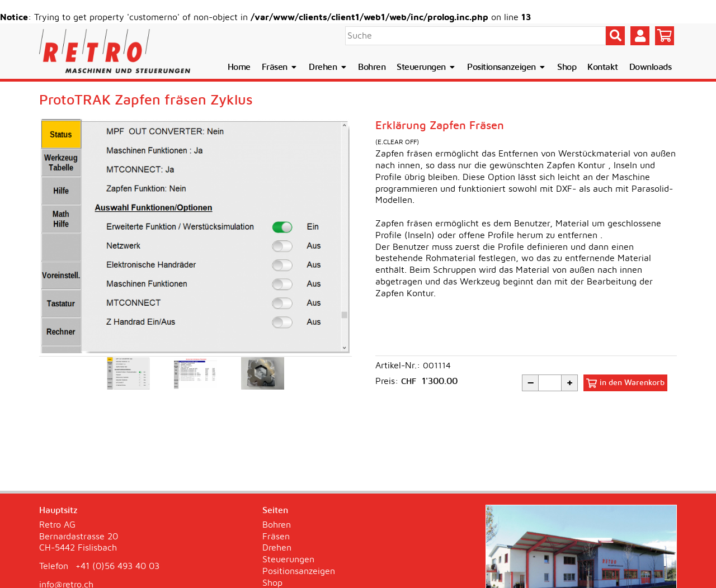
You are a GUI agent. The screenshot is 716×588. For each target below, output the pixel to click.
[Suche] (475, 36)
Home (239, 67)
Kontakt (603, 67)
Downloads (651, 67)
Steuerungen (426, 67)
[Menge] (550, 383)
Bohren (372, 67)
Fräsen (280, 67)
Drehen (328, 67)
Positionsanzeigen (507, 67)
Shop (567, 67)
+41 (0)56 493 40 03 (117, 566)
